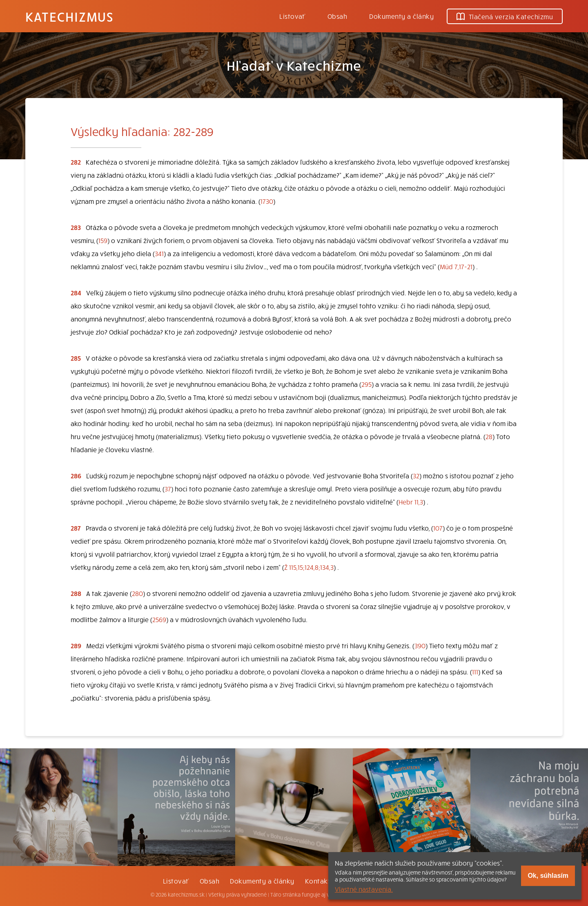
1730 (267, 201)
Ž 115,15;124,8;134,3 (309, 567)
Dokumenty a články (401, 16)
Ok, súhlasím (548, 876)
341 (159, 253)
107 (438, 528)
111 (475, 672)
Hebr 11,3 (411, 502)
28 (489, 436)
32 (416, 475)
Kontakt (318, 881)
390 (420, 645)
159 (103, 240)
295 (366, 384)
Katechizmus (69, 16)
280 (137, 593)
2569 (159, 619)
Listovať (292, 16)
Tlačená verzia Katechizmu (505, 16)
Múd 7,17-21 (456, 266)
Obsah (337, 16)
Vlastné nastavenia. (364, 889)
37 (168, 489)
